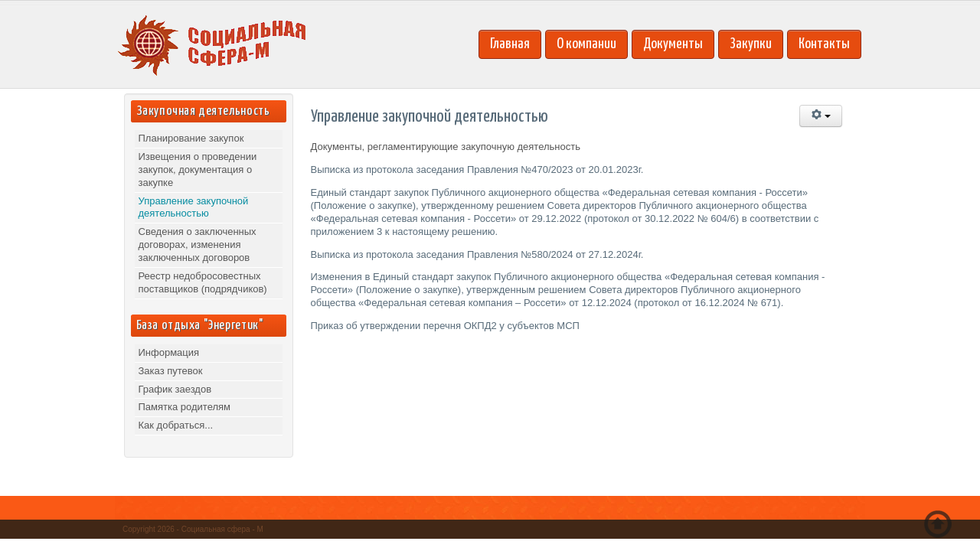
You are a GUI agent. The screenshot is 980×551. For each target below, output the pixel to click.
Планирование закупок (191, 138)
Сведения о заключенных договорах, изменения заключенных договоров (198, 245)
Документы (673, 44)
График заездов (175, 389)
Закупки (751, 44)
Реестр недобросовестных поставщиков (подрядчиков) (203, 282)
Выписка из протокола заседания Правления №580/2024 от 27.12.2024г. (477, 254)
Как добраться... (176, 425)
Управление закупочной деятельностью (194, 207)
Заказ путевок (171, 371)
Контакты (824, 44)
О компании (586, 44)
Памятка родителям (185, 407)
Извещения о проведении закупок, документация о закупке (198, 170)
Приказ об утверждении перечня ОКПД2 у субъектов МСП (445, 326)
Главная (510, 44)
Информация (169, 352)
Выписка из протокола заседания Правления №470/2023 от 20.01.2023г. (477, 170)
